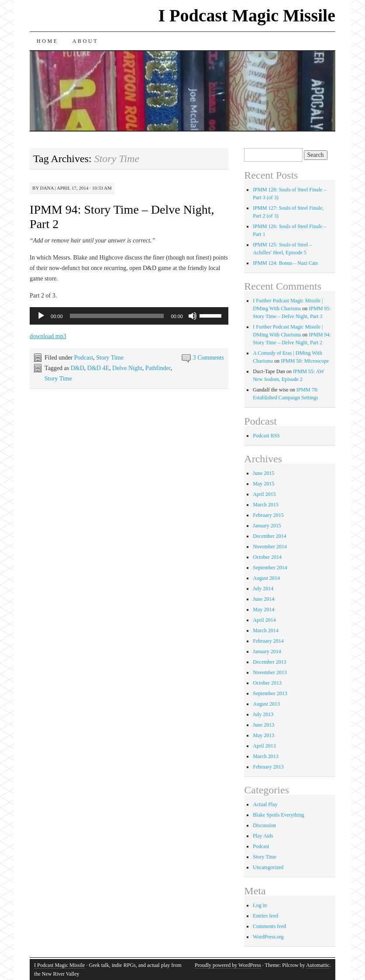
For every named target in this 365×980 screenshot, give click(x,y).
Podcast (84, 358)
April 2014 (264, 620)
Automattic (318, 965)
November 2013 (270, 672)
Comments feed (269, 926)
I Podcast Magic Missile (247, 16)
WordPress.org (268, 937)
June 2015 (263, 473)
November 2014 (270, 547)
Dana (47, 188)
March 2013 (265, 756)
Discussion (264, 825)
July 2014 (263, 589)
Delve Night (127, 368)
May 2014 (263, 609)
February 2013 (268, 767)
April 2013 (264, 746)
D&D (77, 368)
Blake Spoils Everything (278, 815)
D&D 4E (98, 368)
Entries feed (265, 916)
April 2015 (264, 494)
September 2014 (270, 568)
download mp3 (48, 336)
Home (48, 41)
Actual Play (265, 804)
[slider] (117, 316)
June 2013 (263, 725)
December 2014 (269, 536)
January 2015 (267, 526)
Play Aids (263, 836)
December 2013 (269, 662)
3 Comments (208, 358)
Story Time (110, 358)
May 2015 (263, 484)
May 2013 (263, 735)
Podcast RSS (266, 436)
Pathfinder (158, 368)
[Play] (41, 316)
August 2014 (266, 578)
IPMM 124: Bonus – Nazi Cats (285, 263)
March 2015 (265, 505)
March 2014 (265, 630)
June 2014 (263, 599)
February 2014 (268, 641)
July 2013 (263, 714)
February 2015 (268, 515)
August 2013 (266, 704)
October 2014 (267, 557)
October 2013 (267, 683)
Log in (260, 905)
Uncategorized (268, 867)
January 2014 (267, 651)
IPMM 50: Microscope (305, 361)
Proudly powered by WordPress (228, 965)
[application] (129, 316)
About (85, 41)
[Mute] (193, 316)
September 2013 (270, 693)
